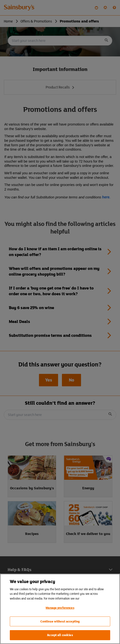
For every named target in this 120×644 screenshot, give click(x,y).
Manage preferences (60, 608)
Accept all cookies (60, 635)
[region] (60, 609)
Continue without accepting (60, 621)
